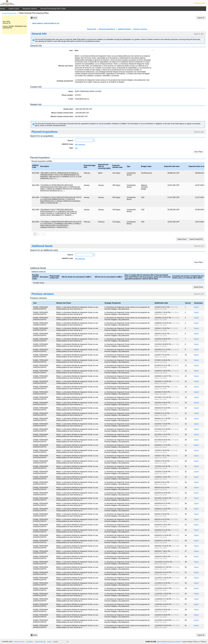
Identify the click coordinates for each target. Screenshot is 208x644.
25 (186, 435)
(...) (57, 179)
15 (186, 381)
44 (186, 535)
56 (186, 599)
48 (186, 557)
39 (186, 509)
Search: (70, 141)
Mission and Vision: (66, 66)
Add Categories (80, 144)
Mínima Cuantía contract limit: (62, 116)
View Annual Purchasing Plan (34, 13)
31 (186, 466)
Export (196, 307)
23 (186, 424)
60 (186, 620)
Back (35, 18)
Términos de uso (19, 642)
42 (186, 525)
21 (186, 413)
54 (186, 588)
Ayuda (49, 642)
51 (186, 572)
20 (186, 408)
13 (186, 371)
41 (186, 519)
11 (186, 360)
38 (186, 503)
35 (186, 488)
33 (186, 477)
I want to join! (14, 9)
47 (186, 551)
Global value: (68, 109)
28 (186, 450)
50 (186, 567)
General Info (92, 29)
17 (186, 392)
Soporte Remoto (40, 642)
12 (186, 366)
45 (186, 541)
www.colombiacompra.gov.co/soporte (169, 642)
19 (186, 403)
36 (186, 493)
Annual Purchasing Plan (9, 13)
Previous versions (140, 29)
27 (186, 445)
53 (186, 583)
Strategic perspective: (65, 81)
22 (186, 419)
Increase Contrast (200, 3)
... (83, 309)
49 (186, 562)
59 (186, 615)
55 (186, 594)
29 (186, 456)
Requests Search (30, 9)
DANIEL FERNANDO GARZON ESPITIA (41, 308)
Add (76, 148)
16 (186, 387)
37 (186, 498)
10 (186, 355)
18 (186, 397)
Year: (71, 51)
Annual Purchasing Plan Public (53, 9)
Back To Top (199, 34)
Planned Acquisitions (107, 29)
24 (186, 429)
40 (186, 514)
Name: (71, 91)
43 (186, 530)
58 (186, 610)
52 (186, 578)
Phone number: (68, 95)
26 (186, 440)
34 (186, 482)
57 (186, 604)
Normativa (30, 642)
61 (186, 626)
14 (186, 376)
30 (186, 461)
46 (186, 546)
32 (186, 472)
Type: (71, 148)
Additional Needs (124, 29)
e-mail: (71, 99)
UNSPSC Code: (68, 144)
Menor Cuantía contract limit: (62, 113)
